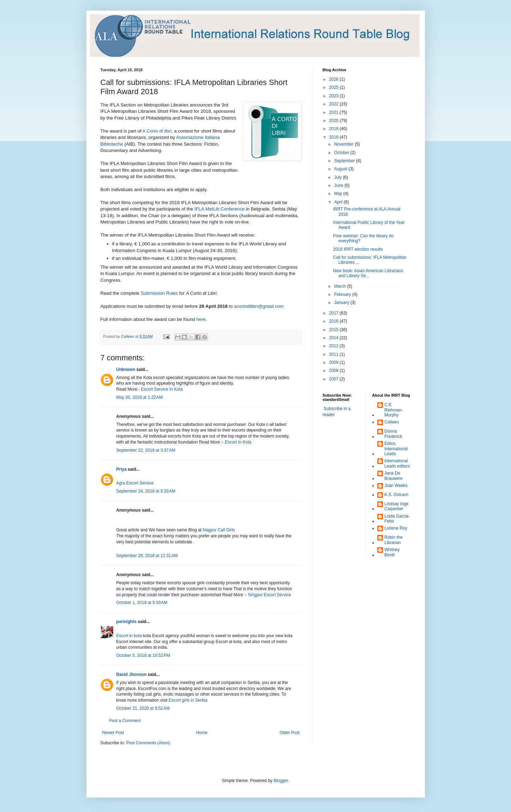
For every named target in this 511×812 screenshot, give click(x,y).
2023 (334, 96)
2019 (334, 129)
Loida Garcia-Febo (397, 519)
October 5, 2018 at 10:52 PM (143, 655)
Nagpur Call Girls (219, 530)
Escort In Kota (238, 442)
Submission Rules (159, 293)
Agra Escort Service (135, 483)
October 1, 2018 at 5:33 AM (142, 603)
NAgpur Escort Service (270, 595)
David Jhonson (132, 674)
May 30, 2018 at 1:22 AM (140, 397)
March (340, 286)
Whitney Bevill (392, 552)
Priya (121, 469)
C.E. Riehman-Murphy (394, 410)
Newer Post (113, 733)
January (342, 303)
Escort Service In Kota (162, 389)
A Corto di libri (157, 131)
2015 (334, 330)
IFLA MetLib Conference (219, 209)
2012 (334, 346)
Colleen (392, 422)
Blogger (281, 781)
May (339, 194)
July (338, 177)
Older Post (290, 733)
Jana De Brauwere (393, 476)
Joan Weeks (396, 486)
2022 (334, 104)
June (339, 185)
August (341, 169)
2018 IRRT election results (358, 249)
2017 (334, 313)
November (344, 144)
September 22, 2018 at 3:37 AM (146, 450)
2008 (334, 371)
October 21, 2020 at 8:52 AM (143, 708)
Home (202, 733)
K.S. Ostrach (396, 495)
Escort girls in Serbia (188, 700)
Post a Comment (125, 721)
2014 (334, 338)
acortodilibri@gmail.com (259, 306)
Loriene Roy (396, 528)
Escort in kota (129, 636)
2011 (334, 354)
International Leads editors (397, 463)
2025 (334, 87)
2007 (334, 379)
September (345, 161)
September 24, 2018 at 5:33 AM (146, 491)
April (339, 202)
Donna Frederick (393, 434)
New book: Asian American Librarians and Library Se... (368, 273)
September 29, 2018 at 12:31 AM (147, 556)
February (343, 294)
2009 (334, 362)
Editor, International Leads (396, 449)
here (201, 319)
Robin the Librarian (393, 540)
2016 (334, 321)
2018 (334, 137)
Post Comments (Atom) (148, 743)
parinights (127, 622)
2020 (334, 121)
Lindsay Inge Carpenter (396, 506)
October (342, 153)
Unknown (126, 370)
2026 (334, 79)
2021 (334, 112)
